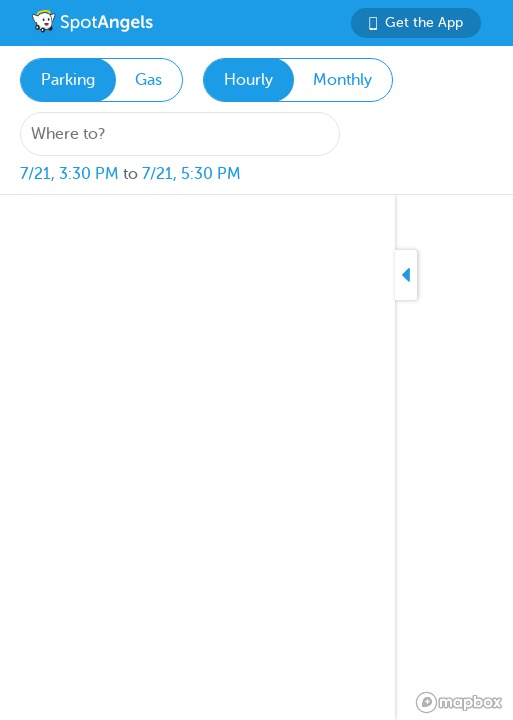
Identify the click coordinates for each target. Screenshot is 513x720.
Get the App (416, 22)
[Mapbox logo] (459, 702)
